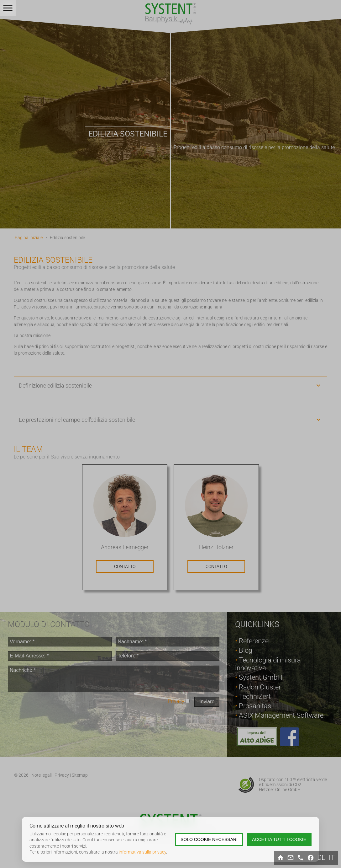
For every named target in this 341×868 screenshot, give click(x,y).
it (332, 858)
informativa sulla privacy (142, 852)
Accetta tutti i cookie (279, 839)
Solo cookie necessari (209, 839)
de (321, 858)
